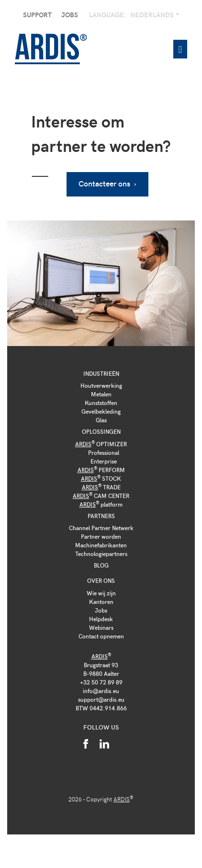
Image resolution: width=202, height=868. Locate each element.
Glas (101, 420)
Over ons (101, 580)
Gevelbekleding (101, 411)
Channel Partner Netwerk (101, 528)
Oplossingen (101, 431)
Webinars (101, 627)
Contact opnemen (101, 636)
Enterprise (104, 461)
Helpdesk (101, 619)
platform (101, 504)
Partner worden (101, 536)
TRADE (101, 487)
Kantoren (101, 602)
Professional (104, 452)
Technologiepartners (101, 554)
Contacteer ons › (107, 183)
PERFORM (101, 470)
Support (37, 15)
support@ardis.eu (101, 699)
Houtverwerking (101, 385)
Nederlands (153, 15)
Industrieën (101, 373)
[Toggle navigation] (180, 49)
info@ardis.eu (101, 691)
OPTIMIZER (101, 444)
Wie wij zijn (101, 593)
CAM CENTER (101, 496)
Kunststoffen (101, 403)
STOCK (101, 478)
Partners (101, 516)
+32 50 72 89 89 (101, 682)
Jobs (70, 15)
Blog (101, 565)
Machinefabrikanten (101, 545)
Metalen (101, 394)
